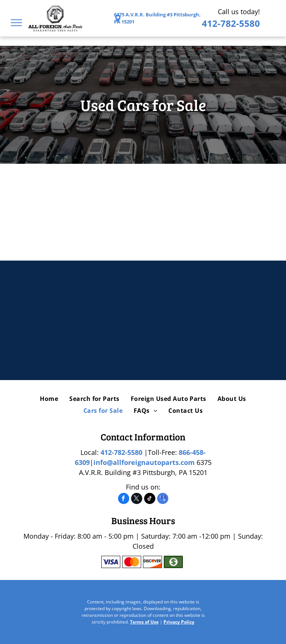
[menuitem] (49, 399)
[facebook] (124, 499)
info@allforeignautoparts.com (144, 462)
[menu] (16, 23)
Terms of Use (144, 622)
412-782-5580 (231, 23)
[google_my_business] (163, 499)
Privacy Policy (179, 622)
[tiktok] (150, 499)
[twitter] (137, 499)
